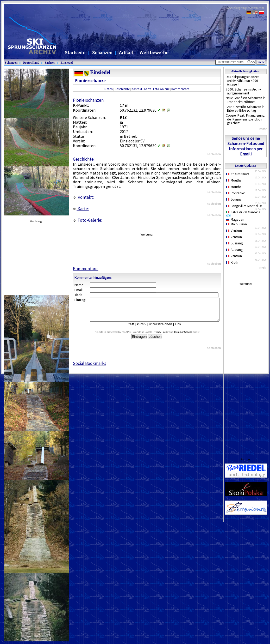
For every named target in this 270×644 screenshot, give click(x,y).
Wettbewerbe (154, 53)
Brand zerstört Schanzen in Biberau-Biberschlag (245, 109)
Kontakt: (83, 197)
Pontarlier (236, 193)
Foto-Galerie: (87, 220)
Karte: (81, 209)
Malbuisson (237, 224)
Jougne (234, 199)
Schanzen (102, 53)
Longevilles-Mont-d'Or (244, 206)
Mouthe (234, 180)
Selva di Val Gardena (244, 213)
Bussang (234, 243)
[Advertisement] (246, 366)
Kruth (232, 263)
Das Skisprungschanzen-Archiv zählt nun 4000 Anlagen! (243, 81)
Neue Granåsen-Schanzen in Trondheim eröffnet (246, 100)
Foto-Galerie (161, 89)
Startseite (75, 53)
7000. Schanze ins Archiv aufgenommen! (243, 91)
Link (182, 329)
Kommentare (180, 89)
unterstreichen (164, 329)
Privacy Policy (166, 337)
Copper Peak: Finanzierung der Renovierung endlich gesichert (245, 119)
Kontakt (137, 89)
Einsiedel (67, 63)
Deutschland (31, 63)
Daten (109, 89)
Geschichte (122, 89)
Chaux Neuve (238, 174)
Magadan (235, 219)
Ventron (234, 231)
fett (135, 329)
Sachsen (50, 63)
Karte (148, 89)
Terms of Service (189, 337)
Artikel (126, 53)
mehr (263, 129)
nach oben (214, 154)
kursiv (146, 329)
